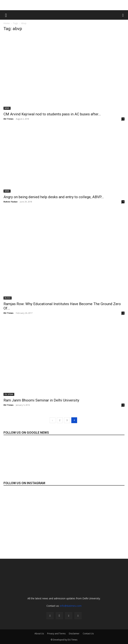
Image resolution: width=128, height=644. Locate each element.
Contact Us (88, 634)
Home (7, 23)
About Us (39, 634)
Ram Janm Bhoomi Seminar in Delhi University (41, 400)
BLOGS (8, 298)
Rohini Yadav (10, 202)
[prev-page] (53, 420)
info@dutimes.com (71, 606)
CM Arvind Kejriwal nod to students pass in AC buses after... (52, 114)
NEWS (7, 108)
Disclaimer (74, 634)
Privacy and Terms (56, 634)
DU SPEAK (9, 394)
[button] (6, 15)
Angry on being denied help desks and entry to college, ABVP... (54, 197)
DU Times (8, 119)
